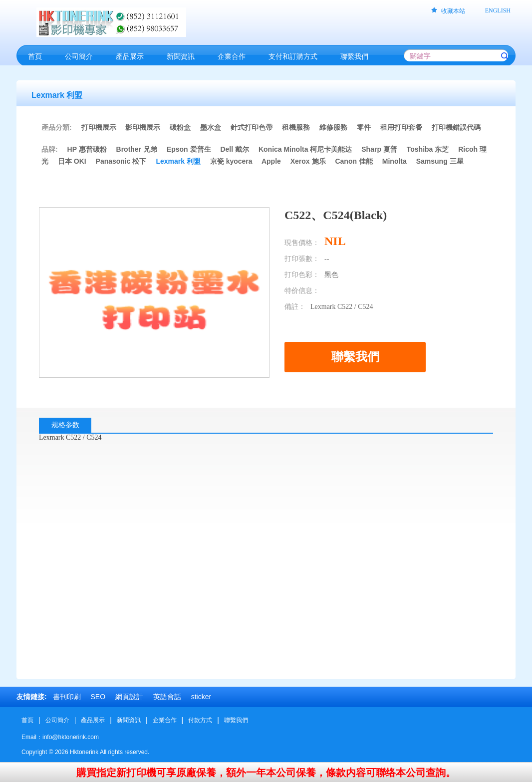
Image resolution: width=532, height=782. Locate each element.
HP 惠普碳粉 (88, 149)
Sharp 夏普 (379, 149)
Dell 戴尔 (235, 149)
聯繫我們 (236, 720)
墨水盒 (211, 127)
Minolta (395, 161)
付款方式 (200, 720)
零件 (364, 127)
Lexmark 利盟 (178, 161)
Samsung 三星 (440, 161)
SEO (98, 697)
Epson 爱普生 (189, 149)
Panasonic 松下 (121, 161)
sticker (201, 697)
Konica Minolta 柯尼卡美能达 (305, 149)
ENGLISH (498, 10)
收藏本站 (453, 11)
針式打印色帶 (252, 127)
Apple (271, 161)
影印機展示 (143, 127)
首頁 (27, 720)
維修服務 (333, 127)
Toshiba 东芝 (428, 149)
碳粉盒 (180, 127)
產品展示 (93, 720)
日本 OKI (72, 161)
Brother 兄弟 (137, 149)
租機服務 (296, 127)
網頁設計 (129, 697)
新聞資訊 (129, 720)
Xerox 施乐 (308, 161)
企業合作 (165, 720)
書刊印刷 (67, 697)
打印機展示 (99, 127)
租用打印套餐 (401, 127)
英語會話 (167, 697)
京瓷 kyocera (231, 161)
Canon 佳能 (354, 161)
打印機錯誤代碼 (456, 127)
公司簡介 (57, 720)
